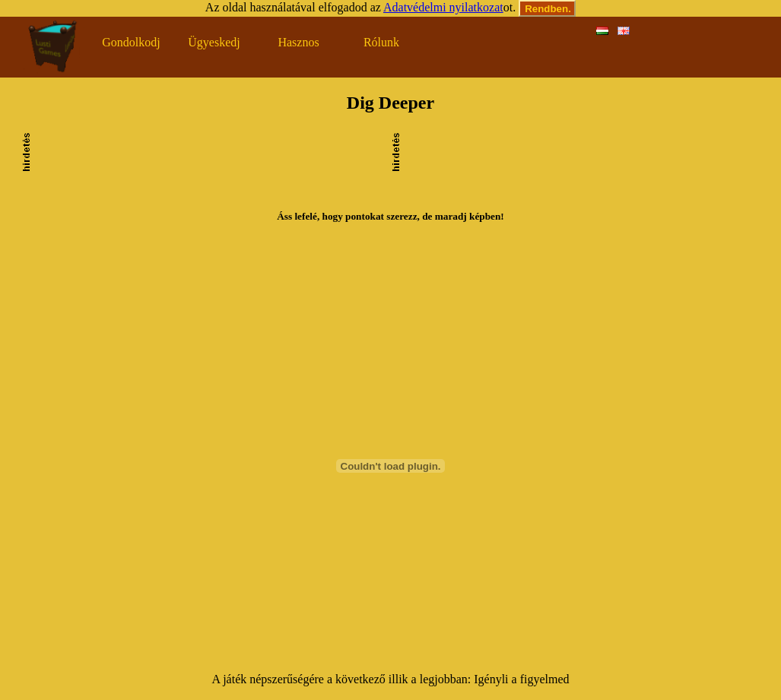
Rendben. (548, 9)
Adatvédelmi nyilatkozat (443, 7)
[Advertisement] (211, 171)
